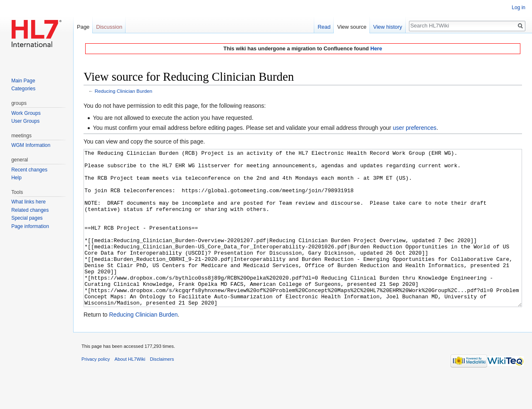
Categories (23, 89)
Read (324, 27)
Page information (30, 226)
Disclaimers (162, 390)
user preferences (415, 128)
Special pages (27, 218)
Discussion (109, 27)
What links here (28, 202)
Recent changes (29, 170)
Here (376, 48)
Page (83, 27)
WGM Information (31, 145)
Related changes (30, 210)
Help (16, 178)
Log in (518, 7)
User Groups (25, 121)
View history (388, 27)
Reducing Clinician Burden (123, 91)
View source (352, 27)
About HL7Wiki (130, 390)
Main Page (23, 81)
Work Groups (26, 113)
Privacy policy (96, 390)
